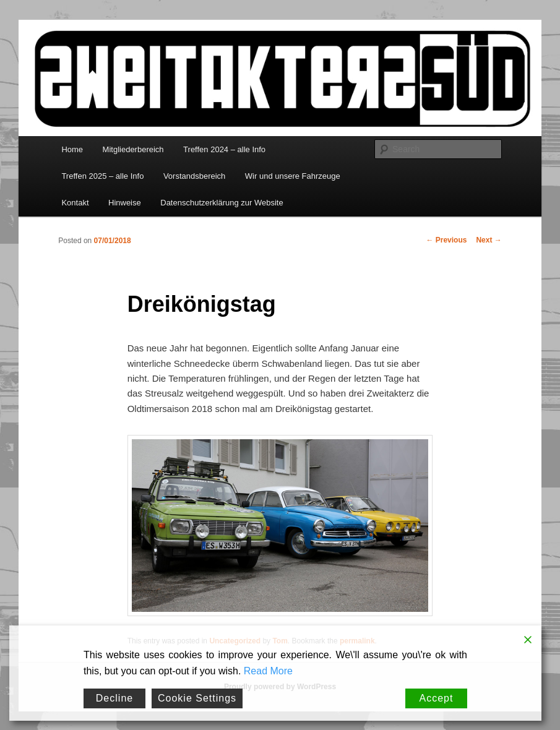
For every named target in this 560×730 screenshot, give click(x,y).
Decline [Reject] (114, 698)
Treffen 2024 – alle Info (224, 149)
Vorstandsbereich (194, 176)
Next (489, 240)
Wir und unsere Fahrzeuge (293, 176)
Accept (437, 698)
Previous (446, 240)
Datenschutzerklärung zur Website (222, 203)
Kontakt (75, 203)
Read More (268, 671)
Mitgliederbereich (133, 149)
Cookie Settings (197, 698)
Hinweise (125, 203)
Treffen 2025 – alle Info (102, 176)
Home (72, 149)
